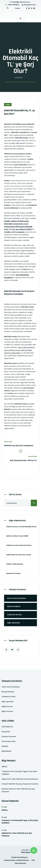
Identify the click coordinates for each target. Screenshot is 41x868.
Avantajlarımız (7, 727)
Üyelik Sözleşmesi (20, 863)
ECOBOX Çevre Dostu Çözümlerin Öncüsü (19, 545)
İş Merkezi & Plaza (15, 615)
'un (8, 205)
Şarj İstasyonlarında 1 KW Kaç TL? (23, 460)
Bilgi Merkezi (7, 751)
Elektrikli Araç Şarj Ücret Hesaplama (19, 446)
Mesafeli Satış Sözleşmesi (19, 857)
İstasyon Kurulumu (9, 736)
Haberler (5, 746)
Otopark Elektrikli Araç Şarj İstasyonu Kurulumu (20, 784)
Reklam (4, 766)
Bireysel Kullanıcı (14, 606)
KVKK (33, 860)
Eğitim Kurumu (7, 711)
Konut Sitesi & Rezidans (17, 598)
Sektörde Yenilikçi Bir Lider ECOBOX (17, 536)
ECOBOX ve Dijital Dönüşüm (15, 564)
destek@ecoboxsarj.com (19, 2)
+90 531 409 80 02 (12, 5)
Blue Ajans (26, 852)
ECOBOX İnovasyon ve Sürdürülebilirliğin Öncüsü (21, 527)
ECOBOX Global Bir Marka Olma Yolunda (19, 555)
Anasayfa (19, 77)
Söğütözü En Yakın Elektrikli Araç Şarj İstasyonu (20, 779)
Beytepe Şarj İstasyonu (14, 573)
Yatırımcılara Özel (9, 741)
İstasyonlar (6, 732)
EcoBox (8, 105)
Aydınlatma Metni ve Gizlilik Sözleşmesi (16, 860)
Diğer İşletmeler (14, 623)
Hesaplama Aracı (29, 5)
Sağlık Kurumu (7, 706)
